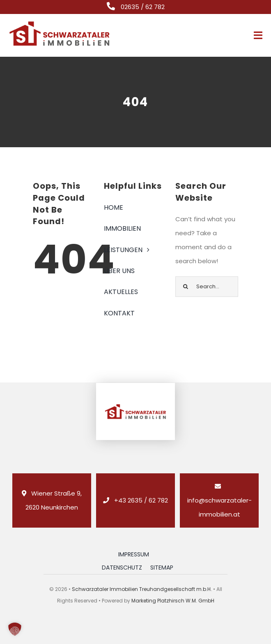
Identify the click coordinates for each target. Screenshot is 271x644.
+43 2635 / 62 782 (141, 500)
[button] (15, 629)
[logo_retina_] (60, 23)
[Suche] (186, 287)
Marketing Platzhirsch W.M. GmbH (173, 601)
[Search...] (207, 287)
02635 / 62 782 (143, 7)
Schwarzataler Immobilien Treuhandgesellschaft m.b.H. (142, 589)
